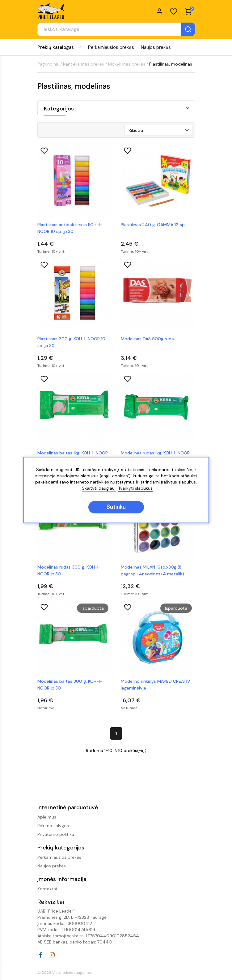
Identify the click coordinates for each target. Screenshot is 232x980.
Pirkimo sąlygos (53, 826)
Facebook (40, 955)
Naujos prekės (156, 47)
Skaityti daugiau (99, 488)
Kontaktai (47, 889)
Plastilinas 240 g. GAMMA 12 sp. (153, 225)
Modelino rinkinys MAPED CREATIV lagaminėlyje (156, 685)
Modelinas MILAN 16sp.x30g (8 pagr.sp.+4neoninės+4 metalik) (152, 570)
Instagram (52, 955)
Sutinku (116, 507)
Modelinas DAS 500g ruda (147, 339)
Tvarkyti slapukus (135, 488)
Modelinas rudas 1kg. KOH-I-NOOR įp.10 (155, 456)
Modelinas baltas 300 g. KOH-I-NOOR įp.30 (70, 685)
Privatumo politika (56, 834)
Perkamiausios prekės (111, 47)
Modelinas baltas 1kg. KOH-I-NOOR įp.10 (73, 456)
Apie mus (47, 817)
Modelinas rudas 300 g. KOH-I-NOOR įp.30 (69, 570)
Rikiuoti (136, 130)
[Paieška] (116, 29)
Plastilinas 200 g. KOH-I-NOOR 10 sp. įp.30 (71, 342)
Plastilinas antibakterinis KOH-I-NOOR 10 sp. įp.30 (70, 228)
